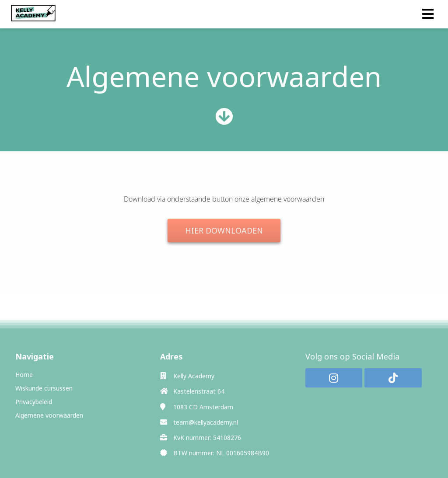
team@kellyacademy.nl (206, 422)
